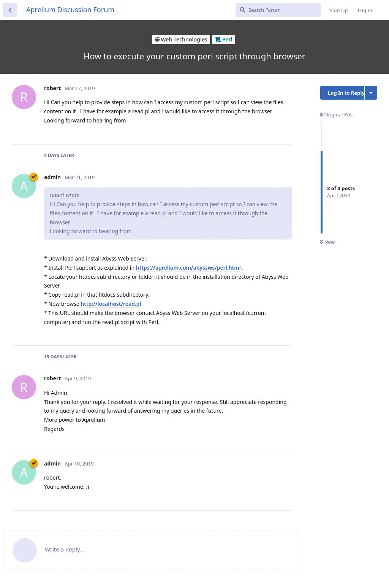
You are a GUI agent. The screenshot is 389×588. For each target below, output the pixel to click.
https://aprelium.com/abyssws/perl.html (188, 268)
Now (327, 242)
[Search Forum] (278, 10)
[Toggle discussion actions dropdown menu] (371, 93)
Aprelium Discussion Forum (70, 10)
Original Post (337, 114)
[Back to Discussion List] (10, 10)
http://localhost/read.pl (111, 304)
